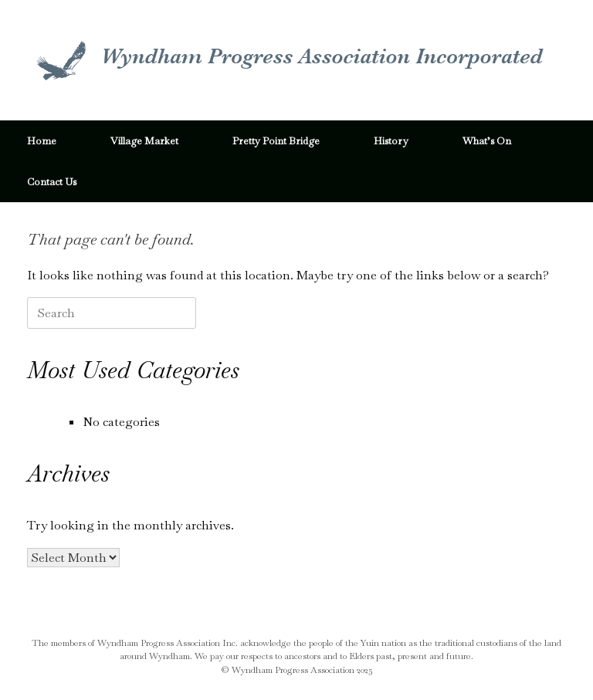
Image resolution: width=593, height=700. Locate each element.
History (391, 141)
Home (42, 141)
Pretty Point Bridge (276, 141)
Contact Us (52, 182)
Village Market (144, 141)
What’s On (487, 141)
